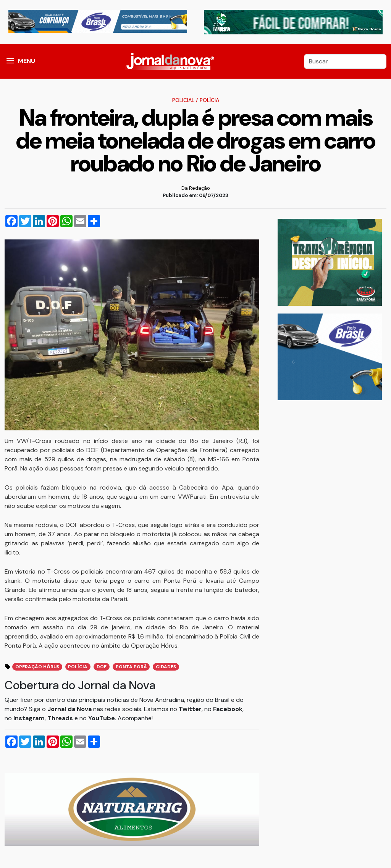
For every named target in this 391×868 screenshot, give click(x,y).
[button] (10, 61)
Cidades (166, 667)
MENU (27, 61)
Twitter (190, 709)
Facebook (228, 709)
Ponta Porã (131, 667)
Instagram (29, 718)
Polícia (209, 100)
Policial (183, 100)
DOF (102, 667)
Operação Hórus (37, 667)
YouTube (102, 718)
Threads (61, 718)
